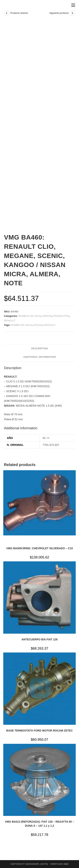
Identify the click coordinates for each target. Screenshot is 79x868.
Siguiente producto (59, 13)
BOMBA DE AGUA (22, 325)
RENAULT (10, 321)
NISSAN (47, 316)
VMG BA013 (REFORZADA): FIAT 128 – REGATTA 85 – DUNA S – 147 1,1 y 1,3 (39, 824)
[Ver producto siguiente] (72, 13)
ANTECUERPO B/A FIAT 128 (39, 639)
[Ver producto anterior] (7, 13)
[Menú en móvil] (73, 5)
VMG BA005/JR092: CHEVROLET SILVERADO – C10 (39, 548)
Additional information (39, 357)
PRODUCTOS (61, 316)
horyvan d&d (59, 864)
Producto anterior (19, 13)
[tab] (39, 349)
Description (39, 349)
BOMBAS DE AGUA (30, 316)
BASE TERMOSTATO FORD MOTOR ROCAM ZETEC (39, 731)
